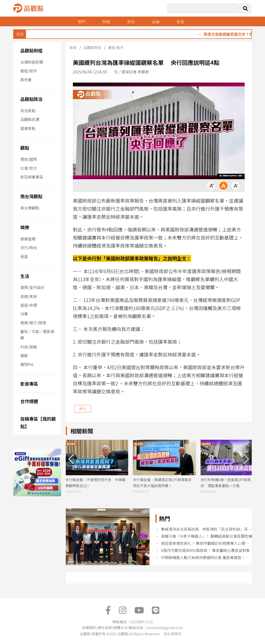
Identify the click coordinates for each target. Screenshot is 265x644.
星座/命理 (29, 305)
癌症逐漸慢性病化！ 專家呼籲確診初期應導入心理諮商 (207, 543)
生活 (25, 276)
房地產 (26, 80)
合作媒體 (29, 401)
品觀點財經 (31, 50)
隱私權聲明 (173, 634)
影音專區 (29, 384)
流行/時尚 (29, 248)
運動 (24, 355)
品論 (156, 22)
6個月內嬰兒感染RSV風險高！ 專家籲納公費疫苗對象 (206, 550)
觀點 (25, 148)
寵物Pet (27, 364)
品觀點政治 (31, 99)
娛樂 (25, 227)
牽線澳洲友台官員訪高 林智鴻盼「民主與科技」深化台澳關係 (207, 529)
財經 (106, 22)
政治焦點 (28, 111)
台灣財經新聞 (32, 62)
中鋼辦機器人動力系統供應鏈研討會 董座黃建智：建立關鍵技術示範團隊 (207, 557)
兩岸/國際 (29, 159)
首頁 (73, 47)
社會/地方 (29, 168)
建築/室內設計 (32, 287)
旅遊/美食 (29, 296)
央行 (83, 409)
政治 (131, 22)
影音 (181, 22)
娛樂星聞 (28, 239)
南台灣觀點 (31, 196)
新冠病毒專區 (32, 177)
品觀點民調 (30, 119)
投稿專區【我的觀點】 (38, 422)
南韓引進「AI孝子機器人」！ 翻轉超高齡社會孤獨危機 (207, 536)
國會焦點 (28, 128)
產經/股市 (29, 71)
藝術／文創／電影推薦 (37, 335)
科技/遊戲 (29, 347)
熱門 (82, 22)
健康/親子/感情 (33, 323)
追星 (24, 256)
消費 (24, 314)
